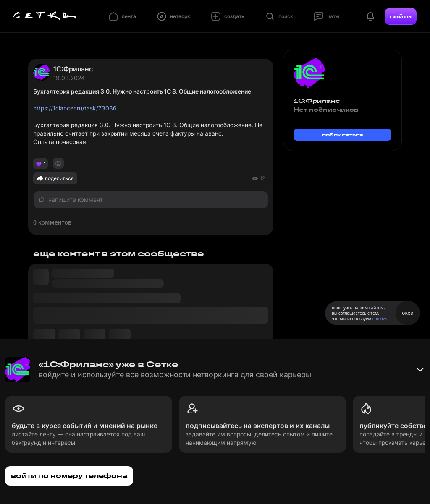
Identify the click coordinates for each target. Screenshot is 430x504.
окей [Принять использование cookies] (408, 313)
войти (401, 16)
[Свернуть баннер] (420, 370)
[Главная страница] (45, 16)
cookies (380, 319)
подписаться (343, 134)
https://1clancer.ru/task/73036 (75, 108)
